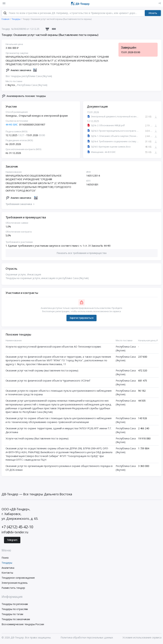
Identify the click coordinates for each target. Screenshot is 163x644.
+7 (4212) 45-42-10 (17, 527)
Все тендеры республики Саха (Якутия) (29, 77)
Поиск (5, 558)
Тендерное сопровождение (18, 578)
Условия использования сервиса (142, 638)
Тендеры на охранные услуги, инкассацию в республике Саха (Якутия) (47, 279)
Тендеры (7, 563)
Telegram (12, 541)
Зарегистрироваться (81, 319)
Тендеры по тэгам (12, 615)
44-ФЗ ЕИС (12, 125)
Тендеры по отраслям (15, 610)
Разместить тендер (13, 588)
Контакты (7, 573)
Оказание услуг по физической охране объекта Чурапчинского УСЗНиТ (48, 381)
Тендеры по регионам (15, 605)
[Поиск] (5, 14)
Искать (153, 14)
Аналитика (8, 568)
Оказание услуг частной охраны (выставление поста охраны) (42, 371)
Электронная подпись (15, 583)
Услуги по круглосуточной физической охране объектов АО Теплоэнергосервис (53, 347)
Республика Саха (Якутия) (32, 86)
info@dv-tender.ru (15, 533)
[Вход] (159, 3)
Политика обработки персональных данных (87, 638)
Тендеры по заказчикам (16, 620)
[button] (82, 254)
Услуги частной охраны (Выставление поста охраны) (37, 439)
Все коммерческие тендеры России (23, 625)
